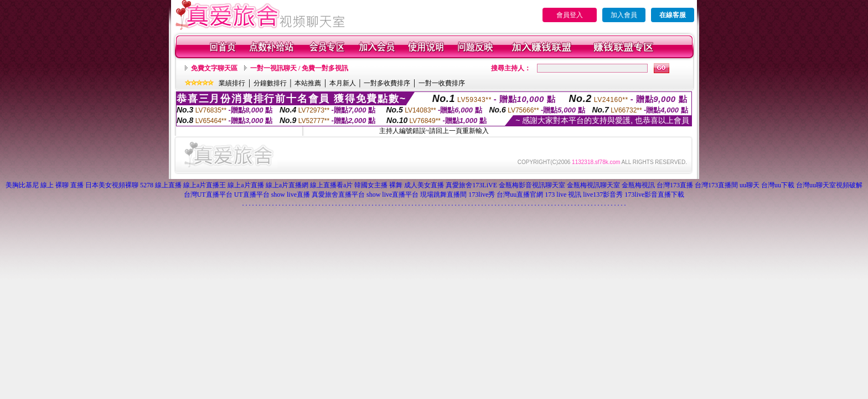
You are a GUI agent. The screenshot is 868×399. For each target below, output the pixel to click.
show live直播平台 (392, 195)
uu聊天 (750, 185)
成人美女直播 (424, 185)
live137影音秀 (603, 195)
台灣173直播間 (716, 185)
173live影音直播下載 (654, 195)
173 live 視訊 (563, 195)
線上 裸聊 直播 (62, 185)
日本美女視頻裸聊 (112, 185)
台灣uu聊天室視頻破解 (829, 185)
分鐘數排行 (270, 83)
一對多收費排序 (387, 83)
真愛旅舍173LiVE (471, 185)
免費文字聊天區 (214, 68)
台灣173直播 (675, 185)
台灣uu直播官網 (520, 195)
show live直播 (291, 195)
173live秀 (482, 195)
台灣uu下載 (778, 185)
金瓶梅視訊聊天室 (593, 185)
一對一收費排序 (442, 83)
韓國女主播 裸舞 (378, 185)
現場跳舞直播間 (443, 195)
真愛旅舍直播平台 (338, 195)
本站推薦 (308, 83)
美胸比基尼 (22, 185)
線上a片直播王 (205, 185)
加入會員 (624, 15)
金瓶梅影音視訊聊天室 (532, 185)
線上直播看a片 (331, 185)
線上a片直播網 (287, 185)
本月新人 (343, 83)
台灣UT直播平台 (208, 195)
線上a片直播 (246, 185)
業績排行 (232, 83)
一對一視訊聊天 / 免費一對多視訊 (299, 68)
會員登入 (570, 15)
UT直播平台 (252, 195)
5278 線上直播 (161, 185)
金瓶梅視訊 (638, 185)
